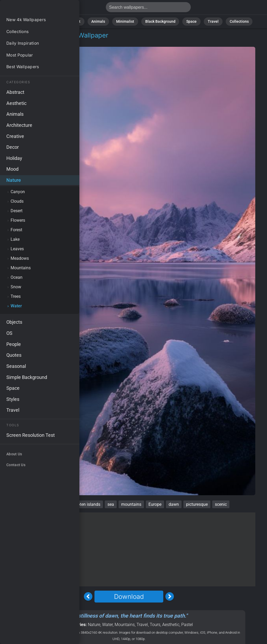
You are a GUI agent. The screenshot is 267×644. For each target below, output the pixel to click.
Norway (36, 504)
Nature (59, 21)
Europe (155, 504)
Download (129, 597)
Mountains (125, 625)
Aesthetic (171, 625)
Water (40, 42)
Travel (205, 21)
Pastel (187, 625)
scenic (221, 504)
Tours (155, 625)
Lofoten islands (86, 504)
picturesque (197, 504)
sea (111, 504)
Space (186, 21)
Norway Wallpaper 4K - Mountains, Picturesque (32, 9)
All (43, 21)
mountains (131, 504)
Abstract (81, 21)
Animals (103, 21)
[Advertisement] (129, 549)
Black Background (158, 21)
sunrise (57, 504)
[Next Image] (170, 596)
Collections (227, 21)
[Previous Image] (88, 596)
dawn (174, 504)
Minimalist (127, 21)
